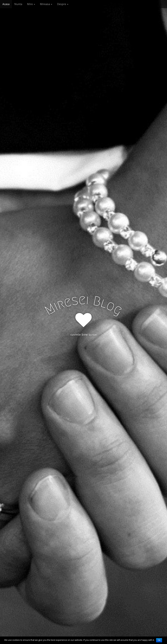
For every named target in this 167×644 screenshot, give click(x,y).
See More (83, 348)
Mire (31, 4)
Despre (63, 4)
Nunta (18, 4)
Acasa (6, 4)
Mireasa (46, 4)
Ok (159, 640)
